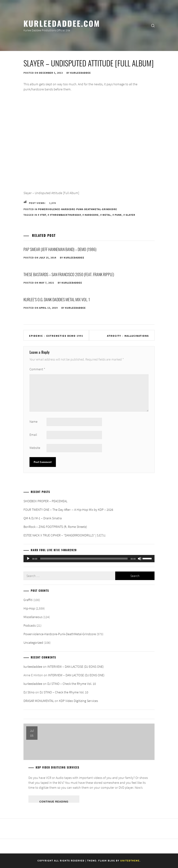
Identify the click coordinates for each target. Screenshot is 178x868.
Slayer (130, 215)
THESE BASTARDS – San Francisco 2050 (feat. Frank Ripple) (69, 274)
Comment (37, 369)
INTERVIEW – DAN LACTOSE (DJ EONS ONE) (76, 667)
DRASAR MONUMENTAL (39, 701)
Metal (107, 215)
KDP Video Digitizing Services (78, 701)
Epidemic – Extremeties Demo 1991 (56, 336)
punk (118, 215)
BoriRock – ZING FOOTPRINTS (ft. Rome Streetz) (55, 527)
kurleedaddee (81, 73)
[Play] (28, 559)
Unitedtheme (130, 861)
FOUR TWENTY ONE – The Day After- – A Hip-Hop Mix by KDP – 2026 (68, 510)
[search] (153, 25)
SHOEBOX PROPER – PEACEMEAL (45, 501)
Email (33, 435)
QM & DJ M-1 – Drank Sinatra (43, 518)
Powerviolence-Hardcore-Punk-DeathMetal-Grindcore (78, 209)
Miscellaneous (33, 617)
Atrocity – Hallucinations (128, 336)
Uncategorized (33, 643)
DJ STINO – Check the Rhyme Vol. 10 (72, 684)
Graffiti (28, 600)
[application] (89, 559)
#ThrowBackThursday (65, 215)
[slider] (84, 559)
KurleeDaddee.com (62, 23)
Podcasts (30, 625)
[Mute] (140, 559)
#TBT (43, 215)
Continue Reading (54, 801)
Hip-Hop (29, 608)
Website (35, 448)
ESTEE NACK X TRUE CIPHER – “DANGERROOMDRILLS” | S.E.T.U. (65, 535)
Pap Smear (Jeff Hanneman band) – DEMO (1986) (60, 249)
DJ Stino (29, 692)
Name (33, 422)
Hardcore (92, 215)
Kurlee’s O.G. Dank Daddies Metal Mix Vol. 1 (57, 299)
